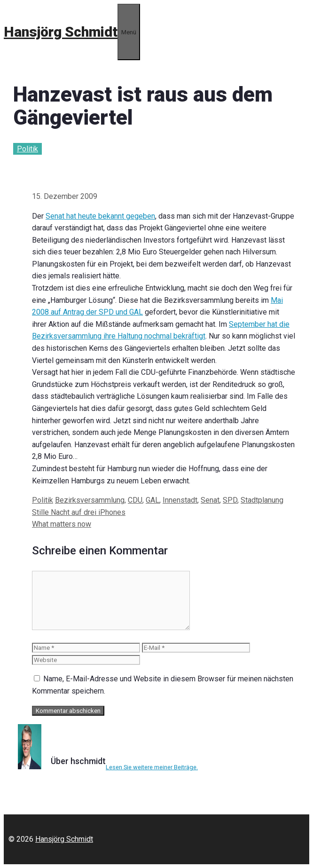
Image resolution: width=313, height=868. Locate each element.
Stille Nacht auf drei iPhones (79, 512)
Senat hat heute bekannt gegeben (100, 216)
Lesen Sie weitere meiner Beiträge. (152, 767)
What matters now (62, 524)
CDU (135, 500)
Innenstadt (180, 500)
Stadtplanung (262, 500)
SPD (230, 500)
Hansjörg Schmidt (61, 32)
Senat (210, 500)
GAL (153, 500)
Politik (27, 149)
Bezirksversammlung (90, 500)
